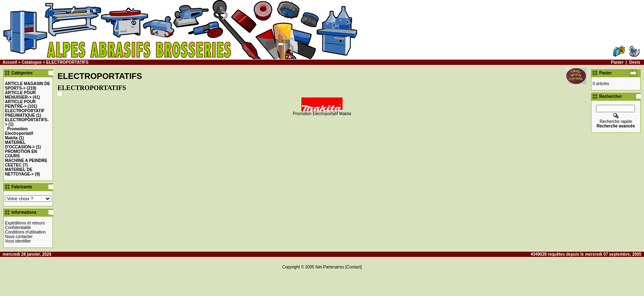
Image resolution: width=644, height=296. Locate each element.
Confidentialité (18, 228)
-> (20, 95)
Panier (617, 62)
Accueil (10, 62)
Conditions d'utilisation (25, 232)
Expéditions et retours (25, 223)
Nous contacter (19, 237)
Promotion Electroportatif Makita (19, 133)
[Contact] (354, 267)
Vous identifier (18, 241)
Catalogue (32, 62)
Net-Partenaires (330, 267)
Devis (635, 62)
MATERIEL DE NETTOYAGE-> (19, 172)
